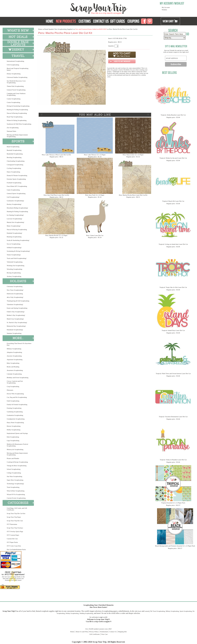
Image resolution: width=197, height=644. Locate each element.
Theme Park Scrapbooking (15, 86)
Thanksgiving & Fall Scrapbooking (18, 301)
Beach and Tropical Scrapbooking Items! (18, 69)
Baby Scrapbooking (13, 363)
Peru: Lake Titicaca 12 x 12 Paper (95, 155)
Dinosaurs (10, 390)
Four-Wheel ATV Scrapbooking (17, 186)
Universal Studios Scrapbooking (17, 77)
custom (147, 611)
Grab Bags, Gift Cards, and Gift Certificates (17, 509)
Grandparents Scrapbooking (16, 419)
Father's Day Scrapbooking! (16, 312)
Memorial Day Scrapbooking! (16, 326)
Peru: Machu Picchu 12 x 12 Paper (56, 235)
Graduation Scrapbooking (15, 415)
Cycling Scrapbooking (14, 168)
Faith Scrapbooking (13, 401)
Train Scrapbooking (13, 487)
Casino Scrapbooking (14, 99)
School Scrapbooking (14, 469)
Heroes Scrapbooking (14, 426)
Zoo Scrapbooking (13, 128)
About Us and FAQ (82, 632)
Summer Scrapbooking (14, 333)
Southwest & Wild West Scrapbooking (19, 124)
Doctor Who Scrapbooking (15, 394)
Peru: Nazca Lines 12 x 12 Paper (133, 155)
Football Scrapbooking (14, 183)
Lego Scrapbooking (13, 440)
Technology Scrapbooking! (15, 484)
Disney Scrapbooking (14, 74)
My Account (166, 7)
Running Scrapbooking (14, 237)
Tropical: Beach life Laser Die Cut (173, 201)
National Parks (11, 131)
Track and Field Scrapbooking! (17, 258)
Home (40, 29)
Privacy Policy (94, 632)
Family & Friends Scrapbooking (17, 404)
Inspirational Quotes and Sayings (17, 433)
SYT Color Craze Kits (14, 546)
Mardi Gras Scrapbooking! (15, 319)
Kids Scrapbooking (13, 437)
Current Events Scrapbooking (16, 498)
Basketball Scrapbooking (15, 154)
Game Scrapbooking (13, 190)
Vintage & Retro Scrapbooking (17, 466)
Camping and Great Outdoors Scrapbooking (16, 94)
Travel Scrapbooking (159, 611)
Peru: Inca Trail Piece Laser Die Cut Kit (56, 195)
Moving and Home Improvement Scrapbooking (17, 136)
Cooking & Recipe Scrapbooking (17, 462)
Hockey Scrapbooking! (14, 204)
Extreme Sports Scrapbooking (16, 179)
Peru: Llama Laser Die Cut (95, 235)
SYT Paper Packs (12, 542)
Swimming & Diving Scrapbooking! (18, 251)
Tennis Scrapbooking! (14, 255)
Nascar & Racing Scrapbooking (17, 113)
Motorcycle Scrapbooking (15, 449)
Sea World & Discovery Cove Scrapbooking (16, 82)
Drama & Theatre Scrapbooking (17, 175)
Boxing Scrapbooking (14, 273)
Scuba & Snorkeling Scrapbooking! (18, 240)
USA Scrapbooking (13, 65)
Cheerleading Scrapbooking (16, 161)
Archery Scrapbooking (14, 276)
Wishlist (164, 10)
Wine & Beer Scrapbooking (16, 491)
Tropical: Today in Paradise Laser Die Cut (173, 460)
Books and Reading (13, 367)
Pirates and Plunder (13, 458)
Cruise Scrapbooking (13, 102)
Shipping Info (122, 632)
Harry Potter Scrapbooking (15, 422)
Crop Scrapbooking (13, 386)
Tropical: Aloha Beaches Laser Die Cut (173, 115)
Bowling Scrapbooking (14, 157)
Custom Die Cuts (12, 539)
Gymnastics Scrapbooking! (15, 201)
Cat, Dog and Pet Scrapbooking (17, 397)
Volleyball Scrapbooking (15, 262)
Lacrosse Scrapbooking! (14, 219)
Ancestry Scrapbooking (14, 356)
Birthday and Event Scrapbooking (18, 377)
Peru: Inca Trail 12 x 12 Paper (95, 195)
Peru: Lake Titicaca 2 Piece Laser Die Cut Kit (56, 155)
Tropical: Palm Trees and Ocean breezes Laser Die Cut (173, 373)
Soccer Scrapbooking (14, 244)
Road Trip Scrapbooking (15, 117)
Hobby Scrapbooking (14, 430)
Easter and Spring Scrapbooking (17, 308)
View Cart (104, 634)
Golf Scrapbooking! (13, 197)
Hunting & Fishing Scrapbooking (17, 110)
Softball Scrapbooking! (14, 247)
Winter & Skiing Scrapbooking (17, 120)
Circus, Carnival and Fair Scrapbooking (15, 382)
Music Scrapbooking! (14, 226)
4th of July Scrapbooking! (15, 297)
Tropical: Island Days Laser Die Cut (173, 330)
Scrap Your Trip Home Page (79, 8)
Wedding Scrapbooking (86, 613)
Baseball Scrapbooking (14, 150)
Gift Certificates (95, 634)
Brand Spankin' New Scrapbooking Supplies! (59, 29)
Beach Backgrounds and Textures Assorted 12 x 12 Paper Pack (175, 546)
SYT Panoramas (12, 524)
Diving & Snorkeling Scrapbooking (18, 106)
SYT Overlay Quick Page (15, 531)
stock (140, 611)
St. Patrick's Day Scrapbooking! (17, 322)
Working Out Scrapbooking (16, 265)
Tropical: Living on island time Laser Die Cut (173, 244)
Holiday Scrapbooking (72, 613)
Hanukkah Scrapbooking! (15, 330)
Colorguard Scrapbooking (15, 165)
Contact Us (113, 632)
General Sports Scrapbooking (16, 193)
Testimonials (104, 632)
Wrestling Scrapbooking (14, 269)
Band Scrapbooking (13, 147)
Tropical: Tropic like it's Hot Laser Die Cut (173, 287)
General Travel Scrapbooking (16, 90)
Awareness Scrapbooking (15, 370)
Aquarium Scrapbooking (15, 359)
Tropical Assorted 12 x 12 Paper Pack (173, 503)
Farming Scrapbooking (14, 408)
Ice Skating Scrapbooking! (15, 215)
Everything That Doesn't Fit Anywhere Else (19, 344)
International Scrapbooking (15, 61)
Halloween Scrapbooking (15, 294)
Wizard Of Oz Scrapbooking (16, 494)
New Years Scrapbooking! (15, 290)
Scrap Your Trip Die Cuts (15, 521)
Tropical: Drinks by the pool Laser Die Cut (173, 158)
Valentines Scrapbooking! (15, 304)
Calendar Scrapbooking (14, 374)
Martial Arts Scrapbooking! (16, 222)
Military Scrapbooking (14, 349)
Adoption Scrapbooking (14, 352)
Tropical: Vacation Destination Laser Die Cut (173, 417)
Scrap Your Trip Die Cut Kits (16, 513)
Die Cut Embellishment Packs (16, 549)
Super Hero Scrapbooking (15, 480)
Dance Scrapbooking (13, 172)
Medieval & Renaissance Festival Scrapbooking (17, 445)
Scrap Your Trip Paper (14, 517)
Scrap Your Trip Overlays (15, 528)
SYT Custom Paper (13, 535)
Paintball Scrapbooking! (14, 233)
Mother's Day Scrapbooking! (16, 315)
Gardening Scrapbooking (15, 412)
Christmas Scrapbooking (15, 286)
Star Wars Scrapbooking (14, 476)
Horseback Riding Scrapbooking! (17, 208)
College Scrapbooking (14, 473)
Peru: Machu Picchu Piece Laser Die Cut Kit (133, 195)
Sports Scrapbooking (186, 611)
